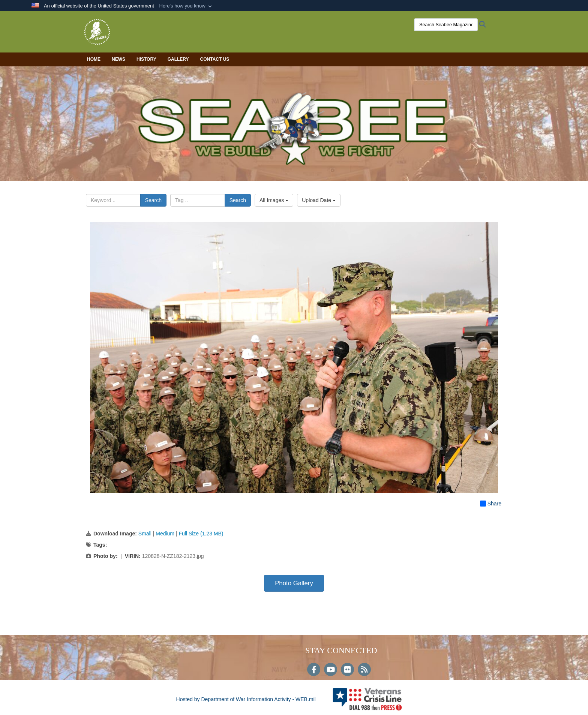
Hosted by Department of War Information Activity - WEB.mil (246, 699)
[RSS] (364, 670)
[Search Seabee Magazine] (446, 25)
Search (153, 200)
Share (491, 504)
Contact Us (215, 59)
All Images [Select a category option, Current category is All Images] (274, 200)
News (118, 59)
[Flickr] (347, 670)
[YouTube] (331, 670)
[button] (186, 6)
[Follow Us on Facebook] (314, 670)
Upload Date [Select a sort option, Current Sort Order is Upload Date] (319, 200)
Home (94, 59)
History (146, 59)
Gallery (178, 59)
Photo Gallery (294, 583)
